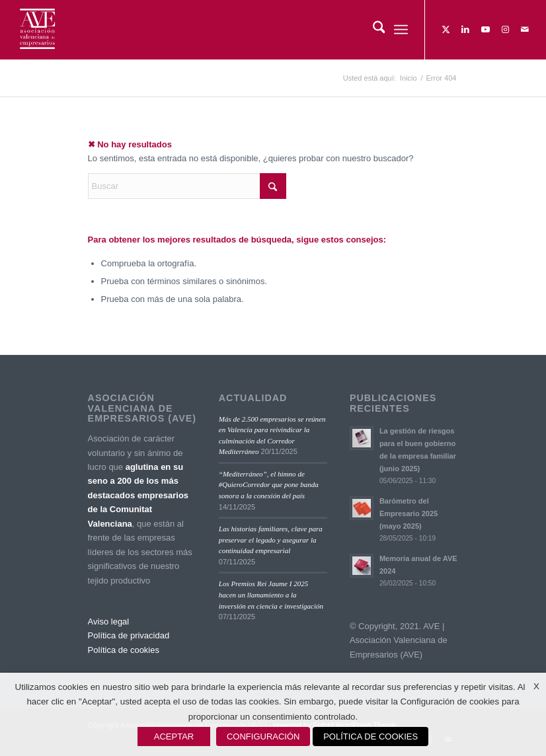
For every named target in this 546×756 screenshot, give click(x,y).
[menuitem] (372, 30)
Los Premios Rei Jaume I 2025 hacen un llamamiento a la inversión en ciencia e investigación (271, 594)
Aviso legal (109, 622)
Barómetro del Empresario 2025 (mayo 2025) (409, 513)
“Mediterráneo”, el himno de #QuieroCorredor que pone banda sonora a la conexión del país (269, 485)
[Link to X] (446, 30)
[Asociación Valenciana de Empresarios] (37, 30)
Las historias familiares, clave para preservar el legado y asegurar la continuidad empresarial (271, 540)
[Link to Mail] (525, 30)
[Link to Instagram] (505, 30)
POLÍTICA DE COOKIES (370, 737)
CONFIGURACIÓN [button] (263, 737)
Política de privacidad (129, 635)
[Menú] (401, 30)
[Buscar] (372, 30)
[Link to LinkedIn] (465, 30)
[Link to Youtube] (485, 30)
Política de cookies (124, 650)
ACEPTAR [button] (174, 737)
